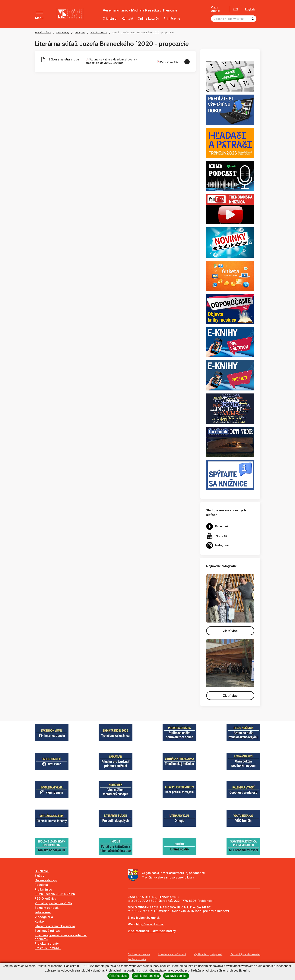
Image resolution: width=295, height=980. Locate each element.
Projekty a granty (47, 943)
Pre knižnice (43, 889)
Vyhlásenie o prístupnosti (208, 954)
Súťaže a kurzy (99, 32)
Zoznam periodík (47, 908)
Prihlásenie (172, 19)
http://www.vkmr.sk (150, 924)
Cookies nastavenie (139, 954)
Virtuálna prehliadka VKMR (53, 903)
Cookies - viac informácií (172, 954)
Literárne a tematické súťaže (55, 926)
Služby (39, 876)
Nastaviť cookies (176, 976)
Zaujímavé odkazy (48, 931)
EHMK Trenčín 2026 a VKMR (55, 894)
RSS (235, 9)
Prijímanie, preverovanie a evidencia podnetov (61, 937)
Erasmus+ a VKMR (48, 948)
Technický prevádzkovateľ (245, 954)
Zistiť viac (230, 631)
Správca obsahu (137, 959)
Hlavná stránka (43, 32)
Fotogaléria (43, 912)
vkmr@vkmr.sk (149, 918)
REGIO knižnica (45, 898)
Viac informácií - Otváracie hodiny (152, 931)
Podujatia (80, 32)
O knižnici (110, 19)
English (250, 9)
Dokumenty (63, 32)
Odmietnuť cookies (146, 976)
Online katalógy (46, 880)
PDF (163, 62)
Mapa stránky (216, 9)
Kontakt (127, 19)
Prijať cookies (118, 976)
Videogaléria (44, 917)
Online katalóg (148, 19)
